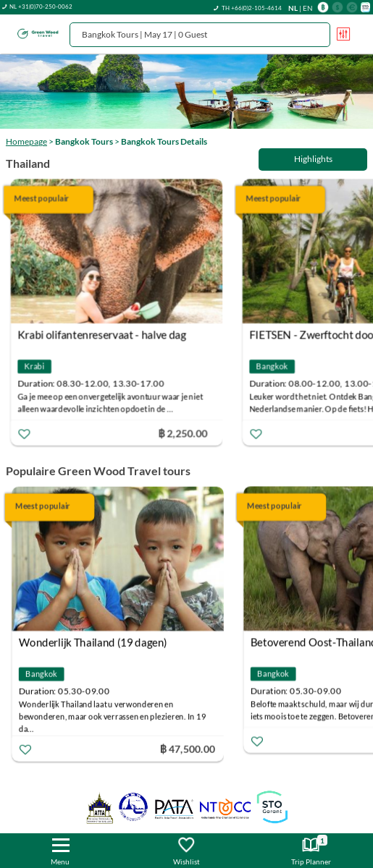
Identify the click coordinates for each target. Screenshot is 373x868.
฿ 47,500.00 (190, 749)
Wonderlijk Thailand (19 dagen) (95, 642)
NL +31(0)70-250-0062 (41, 7)
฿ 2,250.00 (186, 432)
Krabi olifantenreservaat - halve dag (105, 334)
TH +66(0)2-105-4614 (252, 8)
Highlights (313, 159)
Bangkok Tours (84, 141)
